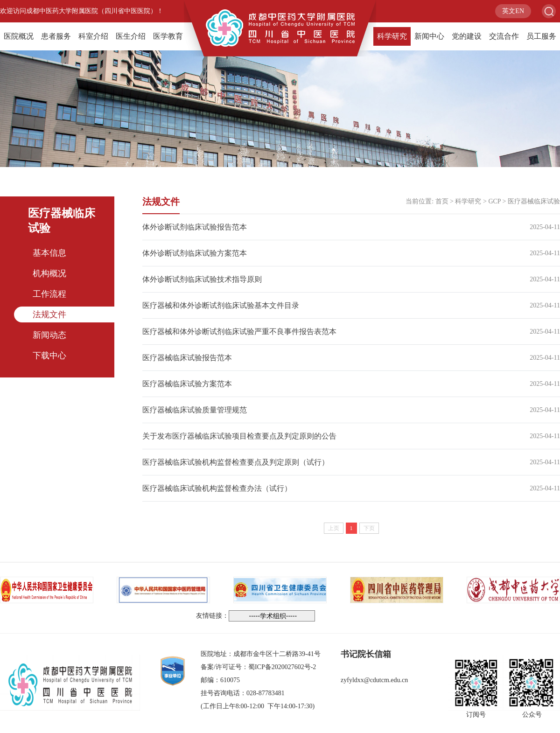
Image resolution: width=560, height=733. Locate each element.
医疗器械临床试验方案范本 (187, 384)
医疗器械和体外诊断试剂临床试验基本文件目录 (221, 305)
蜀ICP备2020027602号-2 (282, 667)
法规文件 (49, 314)
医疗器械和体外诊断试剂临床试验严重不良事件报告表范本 (239, 332)
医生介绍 (131, 36)
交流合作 (504, 36)
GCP (494, 201)
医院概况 (19, 36)
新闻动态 (49, 335)
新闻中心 (429, 36)
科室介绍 (93, 36)
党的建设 (467, 36)
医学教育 (168, 36)
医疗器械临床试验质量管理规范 (195, 410)
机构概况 (49, 273)
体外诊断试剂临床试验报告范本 (195, 227)
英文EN (513, 11)
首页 (442, 201)
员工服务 (541, 36)
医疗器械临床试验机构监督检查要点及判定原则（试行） (236, 462)
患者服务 (56, 36)
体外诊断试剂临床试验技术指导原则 (202, 279)
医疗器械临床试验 (534, 201)
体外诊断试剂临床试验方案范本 (195, 253)
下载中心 (49, 356)
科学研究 (392, 36)
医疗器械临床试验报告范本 (187, 358)
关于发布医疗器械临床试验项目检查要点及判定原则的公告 (239, 436)
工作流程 (49, 294)
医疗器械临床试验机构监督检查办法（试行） (217, 488)
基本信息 (49, 253)
